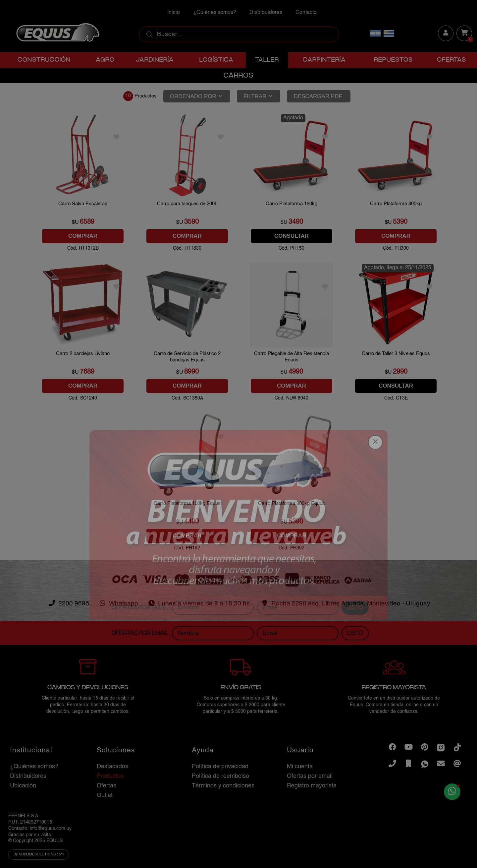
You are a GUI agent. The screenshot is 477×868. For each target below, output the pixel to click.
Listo (355, 729)
